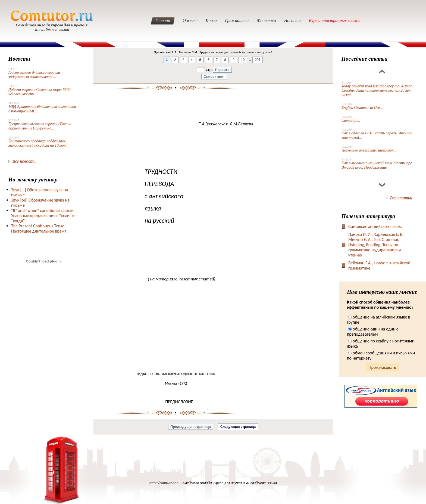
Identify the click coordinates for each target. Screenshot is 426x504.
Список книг (214, 77)
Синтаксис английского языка (375, 226)
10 (243, 60)
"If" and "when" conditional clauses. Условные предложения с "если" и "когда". (43, 216)
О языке (190, 21)
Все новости (24, 161)
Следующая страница (238, 427)
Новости (292, 21)
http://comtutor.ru (164, 483)
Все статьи (401, 198)
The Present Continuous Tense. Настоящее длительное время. (39, 228)
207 (258, 60)
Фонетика (266, 21)
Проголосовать (382, 367)
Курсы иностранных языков (335, 21)
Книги (211, 21)
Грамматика (237, 21)
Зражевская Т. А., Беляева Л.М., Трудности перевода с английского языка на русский (213, 52)
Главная (163, 21)
